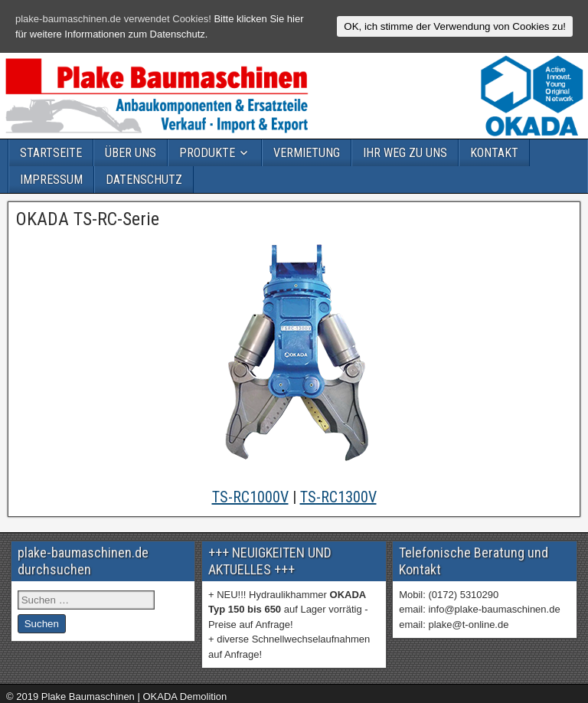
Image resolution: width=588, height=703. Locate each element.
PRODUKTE (207, 153)
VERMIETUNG (307, 153)
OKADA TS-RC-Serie (88, 219)
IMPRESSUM (51, 180)
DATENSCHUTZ (144, 180)
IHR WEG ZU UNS (405, 153)
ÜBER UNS (131, 153)
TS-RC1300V (338, 497)
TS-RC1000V (250, 497)
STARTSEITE (51, 153)
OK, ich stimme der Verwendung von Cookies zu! (455, 26)
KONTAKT (494, 153)
